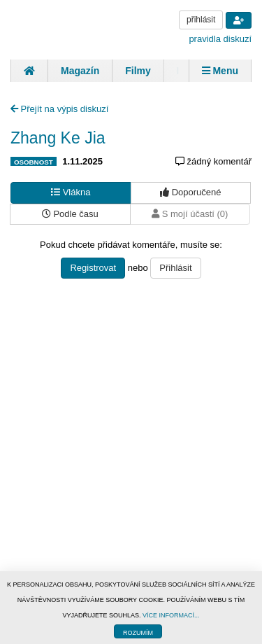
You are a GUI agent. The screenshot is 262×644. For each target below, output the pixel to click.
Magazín (80, 71)
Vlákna (71, 192)
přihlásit (201, 20)
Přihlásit (175, 268)
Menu (220, 71)
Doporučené (190, 192)
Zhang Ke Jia (58, 138)
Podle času (70, 214)
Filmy (138, 71)
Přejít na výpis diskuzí (59, 109)
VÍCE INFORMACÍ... (171, 615)
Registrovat (93, 268)
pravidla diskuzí (220, 39)
